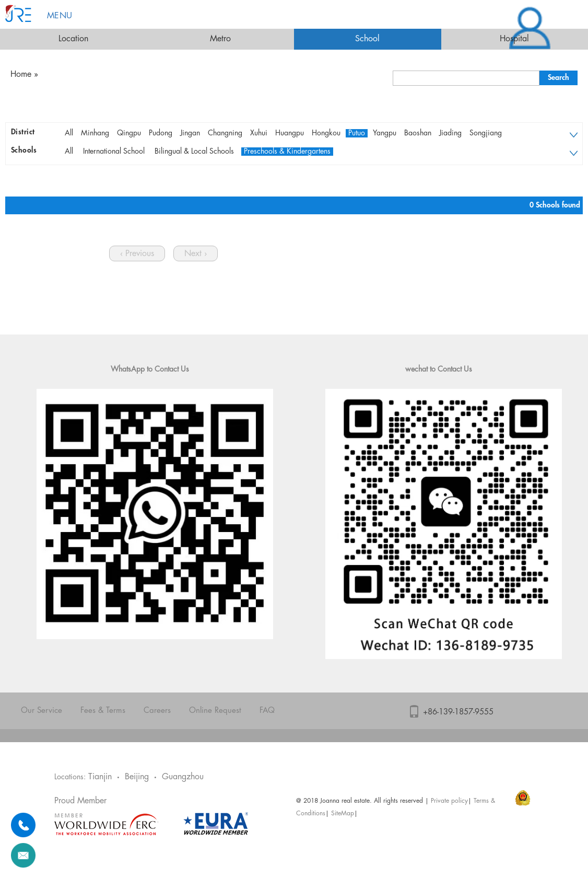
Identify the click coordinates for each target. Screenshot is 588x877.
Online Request (215, 711)
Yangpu (385, 133)
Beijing (137, 777)
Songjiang (486, 133)
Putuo (357, 133)
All (69, 133)
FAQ (267, 711)
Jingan (190, 133)
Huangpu (290, 133)
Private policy (449, 801)
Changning (225, 133)
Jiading (450, 133)
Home (21, 74)
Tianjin (100, 777)
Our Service (42, 711)
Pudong (161, 133)
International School (114, 152)
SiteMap (343, 813)
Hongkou (326, 133)
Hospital (514, 39)
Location (73, 39)
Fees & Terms (103, 711)
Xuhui (259, 133)
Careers (157, 711)
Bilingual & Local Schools (194, 152)
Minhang (95, 133)
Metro (220, 39)
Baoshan (418, 133)
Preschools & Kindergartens (287, 152)
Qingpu (129, 133)
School (367, 39)
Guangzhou (183, 777)
